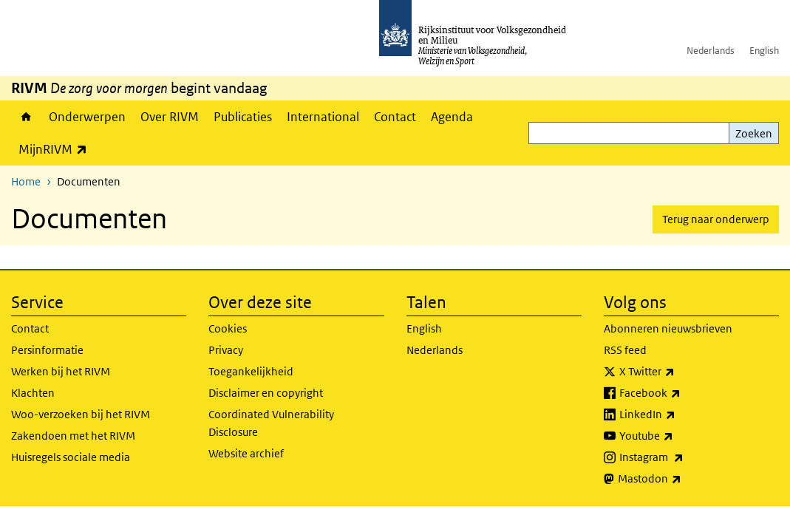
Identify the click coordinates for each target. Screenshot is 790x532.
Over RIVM (170, 117)
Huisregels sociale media (71, 457)
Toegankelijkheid (251, 371)
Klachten (33, 393)
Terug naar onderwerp (716, 219)
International (323, 117)
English (764, 51)
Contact (395, 117)
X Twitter (680, 372)
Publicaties (243, 117)
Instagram (684, 457)
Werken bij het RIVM (61, 371)
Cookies (228, 328)
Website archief (246, 453)
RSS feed (625, 350)
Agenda (452, 117)
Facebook (682, 393)
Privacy (226, 350)
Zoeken (754, 133)
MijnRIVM (57, 149)
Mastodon (682, 479)
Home (26, 117)
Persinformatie (47, 350)
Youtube (679, 436)
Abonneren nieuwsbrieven (668, 328)
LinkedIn (680, 415)
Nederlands (711, 51)
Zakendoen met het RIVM (73, 436)
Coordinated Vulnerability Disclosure (271, 423)
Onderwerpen (87, 117)
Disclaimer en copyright (266, 393)
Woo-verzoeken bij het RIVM (81, 414)
